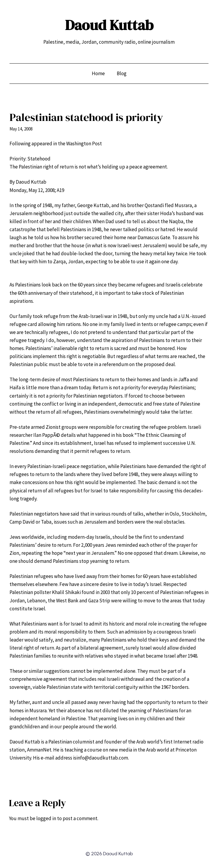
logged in (46, 818)
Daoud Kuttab (109, 25)
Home (98, 73)
